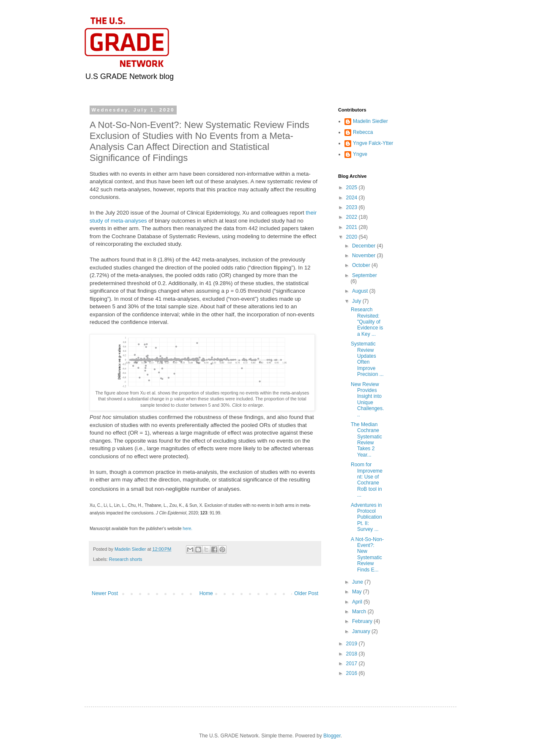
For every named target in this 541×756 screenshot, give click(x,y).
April (358, 602)
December (365, 246)
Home (206, 593)
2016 (352, 673)
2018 (352, 654)
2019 (352, 644)
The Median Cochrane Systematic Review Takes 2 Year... (366, 440)
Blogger (332, 736)
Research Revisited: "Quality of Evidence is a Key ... (367, 322)
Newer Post (105, 593)
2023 (352, 207)
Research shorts (126, 559)
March (360, 612)
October (362, 265)
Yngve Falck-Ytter (373, 143)
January (362, 631)
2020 (352, 237)
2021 (352, 227)
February (363, 621)
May (358, 592)
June (358, 582)
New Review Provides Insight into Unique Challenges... (367, 400)
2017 (352, 664)
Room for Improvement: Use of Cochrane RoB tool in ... (367, 480)
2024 (352, 198)
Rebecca (363, 132)
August (361, 291)
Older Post (306, 593)
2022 (352, 217)
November (365, 256)
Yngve (360, 154)
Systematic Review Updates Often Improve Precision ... (367, 359)
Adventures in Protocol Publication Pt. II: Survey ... (366, 517)
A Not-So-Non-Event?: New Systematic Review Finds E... (367, 555)
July (357, 301)
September (365, 275)
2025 (352, 188)
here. (188, 529)
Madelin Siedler (370, 121)
